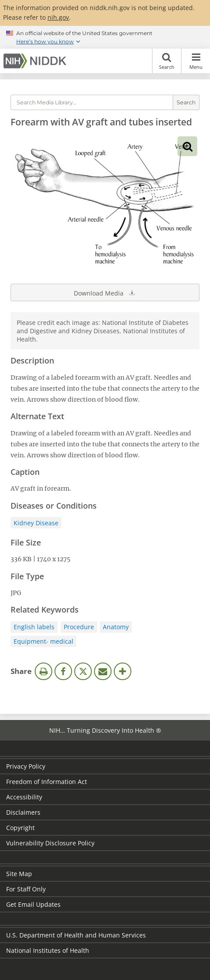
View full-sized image (187, 146)
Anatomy (116, 627)
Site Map (19, 874)
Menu (196, 61)
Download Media (105, 292)
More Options (123, 671)
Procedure (79, 627)
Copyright (20, 828)
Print (43, 671)
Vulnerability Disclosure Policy (50, 843)
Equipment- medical (43, 641)
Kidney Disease (36, 523)
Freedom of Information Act (47, 782)
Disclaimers (23, 812)
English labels (34, 627)
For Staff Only (26, 889)
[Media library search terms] (92, 102)
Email (103, 671)
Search (167, 61)
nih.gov (58, 17)
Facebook (63, 671)
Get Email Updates (33, 904)
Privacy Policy (26, 766)
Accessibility (24, 797)
